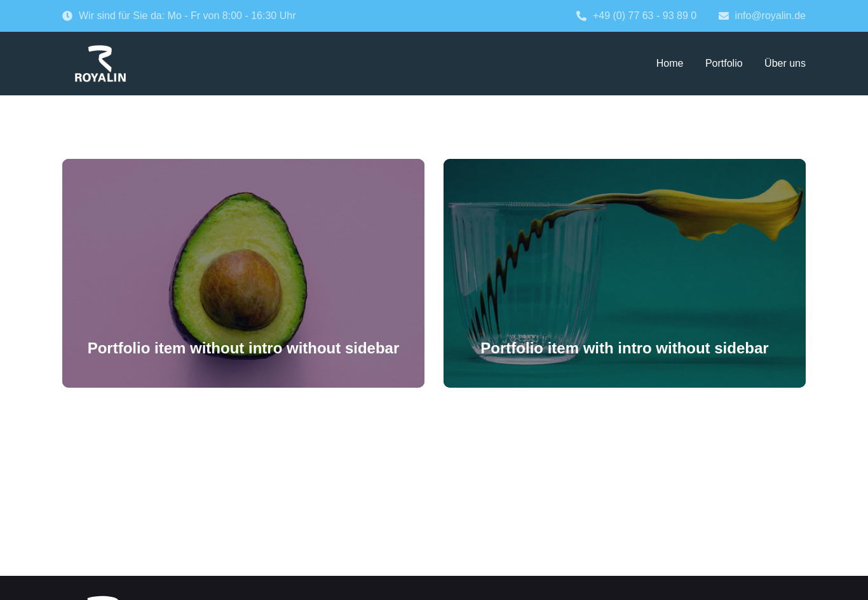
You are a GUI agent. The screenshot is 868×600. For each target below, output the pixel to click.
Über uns (785, 63)
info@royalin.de (762, 16)
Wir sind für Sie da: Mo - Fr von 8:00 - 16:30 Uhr (179, 16)
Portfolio (724, 63)
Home (670, 63)
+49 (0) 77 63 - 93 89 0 (636, 16)
